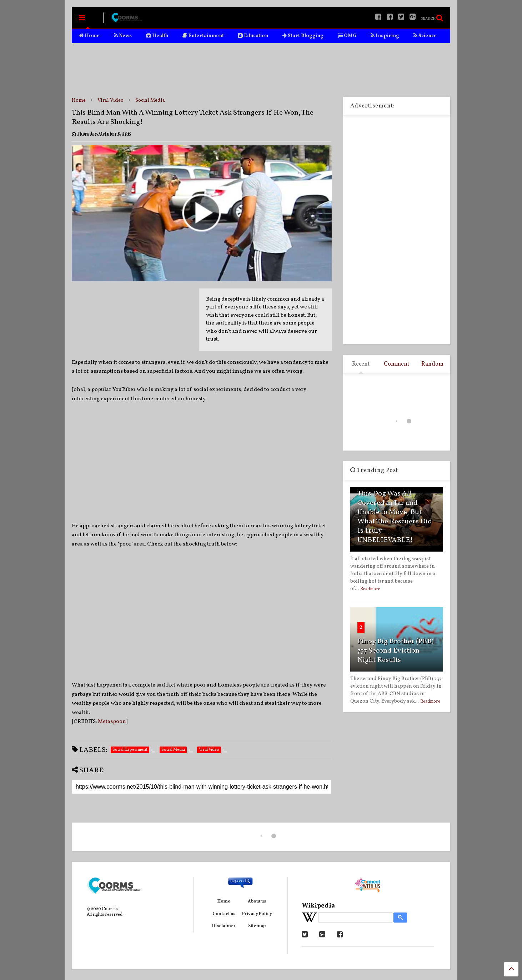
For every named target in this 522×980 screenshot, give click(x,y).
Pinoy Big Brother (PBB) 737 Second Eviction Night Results (396, 651)
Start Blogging (303, 36)
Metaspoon (112, 722)
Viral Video (111, 100)
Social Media (150, 100)
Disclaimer (224, 926)
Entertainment (203, 36)
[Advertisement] (261, 70)
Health (157, 36)
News (123, 36)
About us (257, 901)
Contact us (224, 914)
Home (89, 36)
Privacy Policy (257, 914)
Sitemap (257, 926)
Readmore (370, 589)
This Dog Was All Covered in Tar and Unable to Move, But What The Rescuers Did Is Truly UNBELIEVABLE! (395, 517)
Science (425, 36)
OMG (347, 36)
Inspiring (385, 36)
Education (253, 36)
